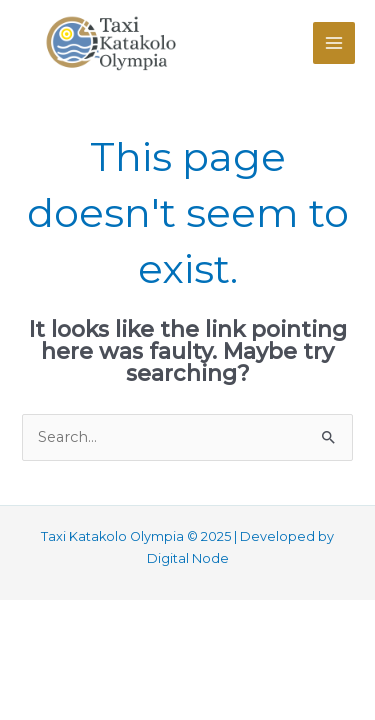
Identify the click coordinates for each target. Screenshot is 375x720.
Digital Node (188, 558)
